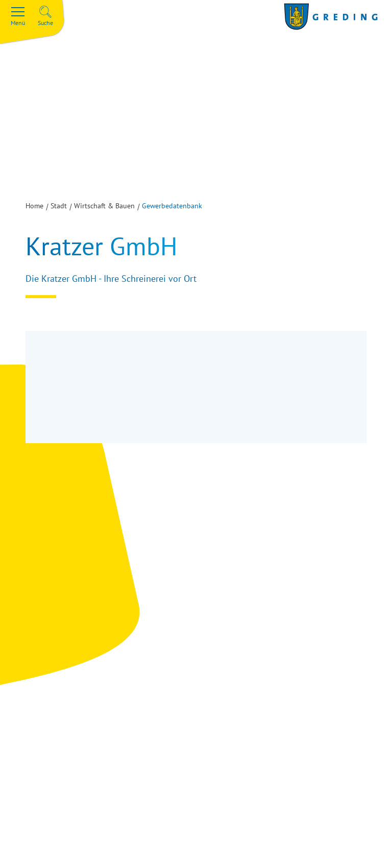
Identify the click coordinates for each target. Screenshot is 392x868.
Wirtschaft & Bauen (104, 206)
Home (34, 206)
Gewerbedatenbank (172, 206)
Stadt (59, 206)
